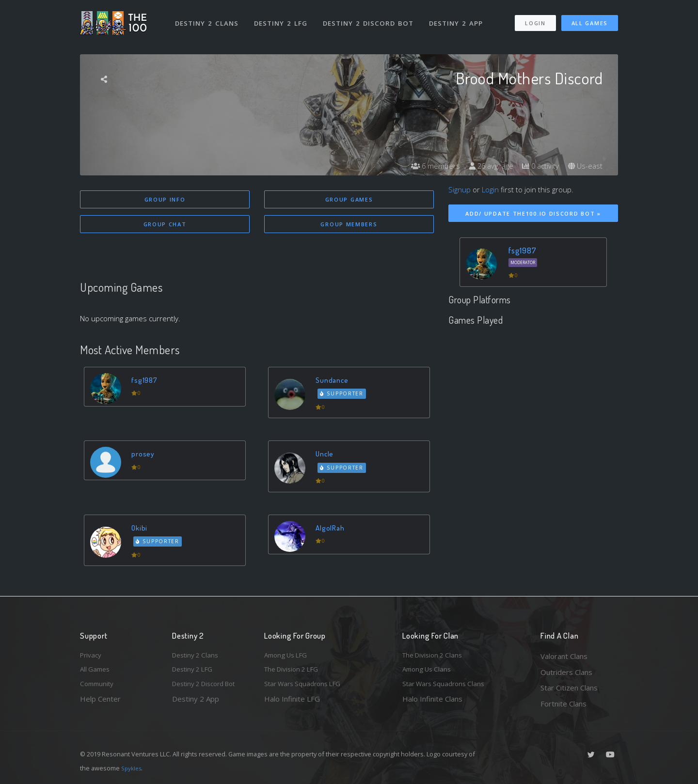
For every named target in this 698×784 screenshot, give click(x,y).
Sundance (334, 381)
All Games (590, 19)
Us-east (585, 166)
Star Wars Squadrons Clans (447, 688)
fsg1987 (147, 381)
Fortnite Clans (563, 704)
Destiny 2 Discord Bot (371, 18)
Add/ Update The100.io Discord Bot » (533, 213)
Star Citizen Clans (569, 688)
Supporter (344, 395)
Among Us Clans (429, 672)
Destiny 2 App (459, 18)
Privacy (92, 656)
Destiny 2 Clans (208, 18)
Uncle (326, 455)
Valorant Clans (564, 656)
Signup (460, 189)
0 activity (538, 166)
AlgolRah (332, 529)
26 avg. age (485, 166)
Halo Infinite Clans (432, 704)
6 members (427, 166)
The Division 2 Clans (436, 656)
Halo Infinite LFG (292, 704)
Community (99, 688)
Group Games (349, 199)
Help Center (100, 704)
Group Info (165, 199)
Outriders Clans (566, 672)
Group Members (349, 225)
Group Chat (165, 225)
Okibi (141, 529)
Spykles (133, 768)
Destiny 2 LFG (283, 18)
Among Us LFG (289, 656)
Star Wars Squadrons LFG (307, 688)
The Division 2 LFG (295, 672)
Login (535, 19)
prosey (144, 455)
